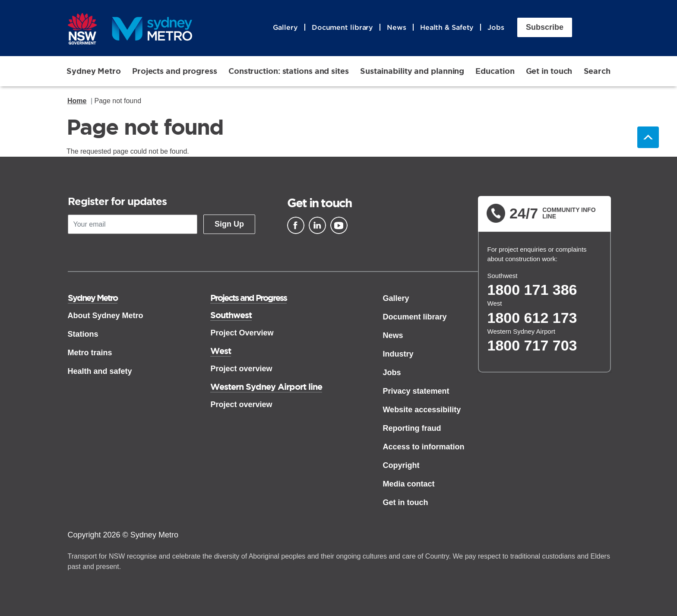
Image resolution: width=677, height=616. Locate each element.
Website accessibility (422, 410)
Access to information (423, 447)
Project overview (241, 369)
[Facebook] (296, 225)
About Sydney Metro (106, 316)
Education (495, 71)
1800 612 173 (532, 318)
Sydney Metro (94, 71)
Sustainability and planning (412, 71)
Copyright (401, 465)
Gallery (285, 27)
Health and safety (100, 371)
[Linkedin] (317, 225)
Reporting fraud (412, 428)
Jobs (496, 27)
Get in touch (549, 71)
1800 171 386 (532, 290)
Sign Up (229, 224)
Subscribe (545, 27)
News (397, 27)
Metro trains (90, 353)
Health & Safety (447, 27)
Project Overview (242, 333)
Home (77, 101)
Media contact (408, 484)
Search (597, 71)
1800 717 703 (532, 345)
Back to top (648, 137)
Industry (398, 354)
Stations (83, 334)
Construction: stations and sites (289, 71)
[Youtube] (339, 225)
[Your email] (133, 224)
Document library (342, 27)
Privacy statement (416, 391)
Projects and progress (175, 71)
